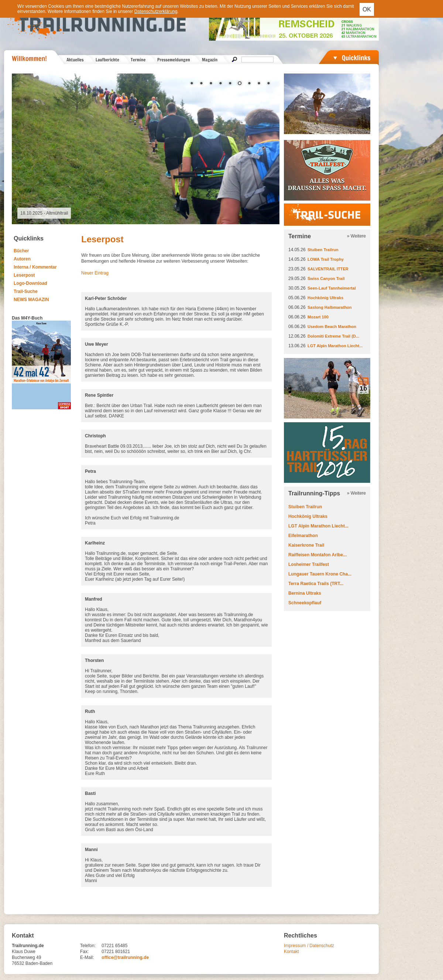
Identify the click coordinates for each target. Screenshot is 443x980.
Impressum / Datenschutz (309, 946)
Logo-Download (30, 283)
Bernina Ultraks (305, 593)
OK (367, 9)
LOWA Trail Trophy (326, 259)
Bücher (21, 251)
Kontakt (291, 952)
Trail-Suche (26, 291)
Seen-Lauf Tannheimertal (332, 288)
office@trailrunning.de (125, 957)
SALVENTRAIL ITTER (328, 269)
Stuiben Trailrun (323, 250)
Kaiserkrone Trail (306, 545)
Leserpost (24, 275)
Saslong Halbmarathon (330, 307)
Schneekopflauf (305, 603)
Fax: (84, 952)
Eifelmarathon (303, 536)
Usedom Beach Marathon (332, 327)
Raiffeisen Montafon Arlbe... (317, 555)
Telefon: (88, 946)
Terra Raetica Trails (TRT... (316, 584)
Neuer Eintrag (95, 273)
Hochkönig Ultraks (325, 298)
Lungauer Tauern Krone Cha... (320, 574)
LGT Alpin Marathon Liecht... (335, 346)
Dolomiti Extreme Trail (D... (333, 336)
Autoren (22, 259)
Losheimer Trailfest (309, 564)
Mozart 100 (318, 317)
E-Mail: (87, 957)
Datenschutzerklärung (156, 11)
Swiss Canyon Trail (326, 279)
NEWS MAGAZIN (31, 300)
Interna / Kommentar (35, 267)
